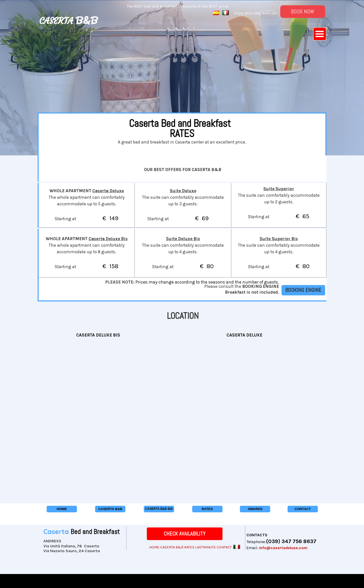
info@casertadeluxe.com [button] (283, 548)
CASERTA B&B (172, 547)
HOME (154, 547)
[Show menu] (320, 34)
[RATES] (207, 509)
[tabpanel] (74, 15)
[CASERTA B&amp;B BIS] (159, 509)
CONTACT (224, 547)
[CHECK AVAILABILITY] (185, 534)
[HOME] (62, 509)
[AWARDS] (255, 509)
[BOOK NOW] (303, 12)
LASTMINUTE (206, 547)
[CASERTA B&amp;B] (110, 509)
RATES (189, 547)
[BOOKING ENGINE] (303, 290)
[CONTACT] (303, 509)
